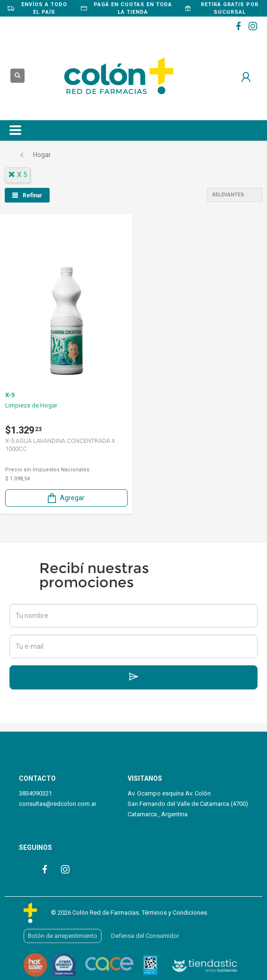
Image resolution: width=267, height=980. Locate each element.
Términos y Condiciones (174, 913)
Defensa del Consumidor (145, 936)
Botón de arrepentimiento (63, 936)
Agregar (65, 498)
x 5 (17, 175)
